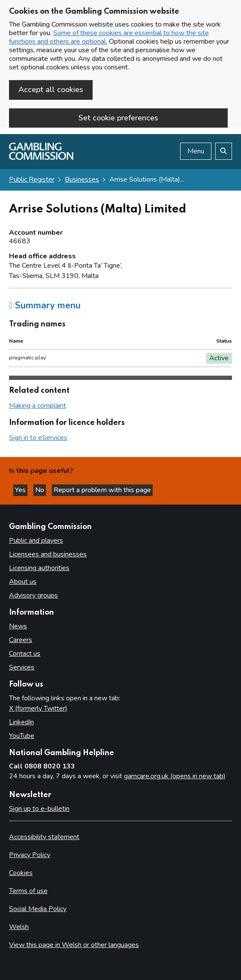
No (41, 490)
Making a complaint (38, 406)
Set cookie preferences (118, 118)
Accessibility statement (44, 837)
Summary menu (45, 305)
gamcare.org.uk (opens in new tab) (175, 776)
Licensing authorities (39, 568)
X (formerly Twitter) (38, 708)
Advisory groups (33, 595)
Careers (21, 640)
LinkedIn (21, 722)
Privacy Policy (30, 855)
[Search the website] (224, 151)
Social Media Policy (38, 909)
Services (22, 667)
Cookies (21, 873)
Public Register (32, 179)
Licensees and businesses (48, 554)
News (18, 626)
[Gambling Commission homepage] (41, 158)
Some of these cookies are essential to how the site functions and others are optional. (109, 37)
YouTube (22, 736)
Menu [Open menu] (196, 151)
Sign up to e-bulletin (39, 809)
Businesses (82, 179)
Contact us (25, 654)
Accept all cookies (51, 90)
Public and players (36, 541)
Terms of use (28, 891)
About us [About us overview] (23, 582)
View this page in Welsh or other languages (74, 945)
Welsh (19, 927)
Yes (21, 490)
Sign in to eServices (38, 438)
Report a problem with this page (102, 490)
